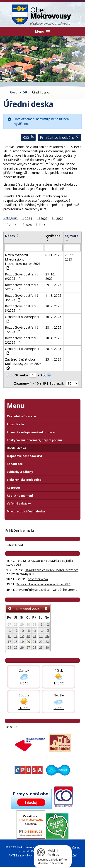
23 (47, 642)
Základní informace (21, 416)
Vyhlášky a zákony (20, 472)
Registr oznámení (20, 496)
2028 (28, 225)
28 (16, 624)
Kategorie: (11, 218)
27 (9, 624)
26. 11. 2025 (70, 257)
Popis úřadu (15, 424)
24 (9, 648)
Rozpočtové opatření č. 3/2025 (22, 308)
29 (22, 624)
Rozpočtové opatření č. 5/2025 (22, 287)
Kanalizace (15, 464)
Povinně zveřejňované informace (31, 432)
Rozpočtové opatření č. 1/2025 (22, 330)
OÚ (25, 92)
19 (22, 642)
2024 (28, 218)
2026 (60, 218)
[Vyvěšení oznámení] (54, 248)
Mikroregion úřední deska (26, 511)
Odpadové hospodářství (24, 456)
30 (28, 624)
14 (35, 636)
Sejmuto (72, 236)
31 (35, 624)
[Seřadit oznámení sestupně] (18, 236)
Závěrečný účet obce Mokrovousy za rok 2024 (23, 363)
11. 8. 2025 (53, 295)
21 (35, 642)
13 (28, 636)
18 (16, 642)
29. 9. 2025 (53, 285)
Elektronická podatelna (24, 480)
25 (16, 648)
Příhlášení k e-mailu (19, 530)
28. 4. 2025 (53, 327)
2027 (12, 225)
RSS (28, 137)
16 (47, 636)
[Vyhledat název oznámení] (24, 248)
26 (22, 648)
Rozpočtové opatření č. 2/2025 (22, 340)
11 (16, 636)
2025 (44, 218)
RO (43, 225)
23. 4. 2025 (53, 359)
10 (9, 636)
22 (41, 642)
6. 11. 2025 (53, 255)
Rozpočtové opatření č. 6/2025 (22, 276)
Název (10, 236)
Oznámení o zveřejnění (22, 319)
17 (9, 642)
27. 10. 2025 (50, 276)
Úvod (14, 92)
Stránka (22, 375)
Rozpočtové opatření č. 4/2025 (22, 298)
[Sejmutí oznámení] (72, 248)
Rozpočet (14, 488)
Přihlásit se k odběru (60, 137)
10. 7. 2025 (53, 306)
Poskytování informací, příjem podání (34, 440)
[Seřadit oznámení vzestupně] (18, 234)
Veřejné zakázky (19, 503)
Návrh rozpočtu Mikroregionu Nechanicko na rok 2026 (23, 261)
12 (22, 636)
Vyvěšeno (53, 236)
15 (41, 636)
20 (28, 642)
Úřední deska (16, 448)
